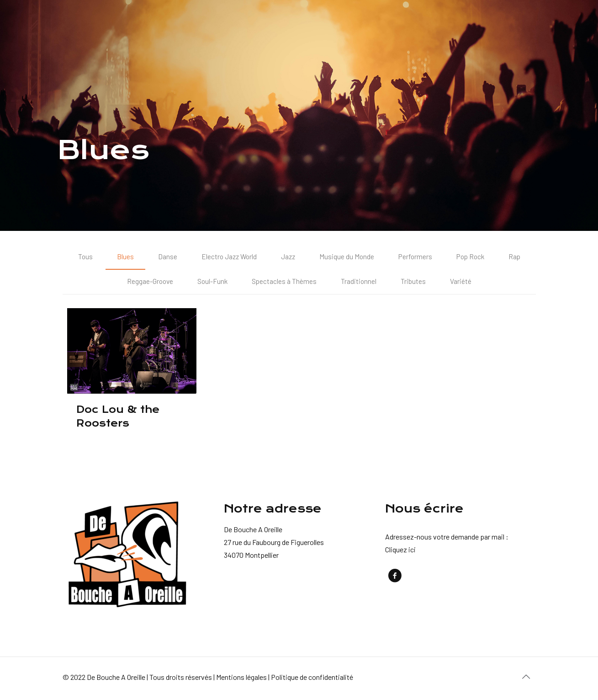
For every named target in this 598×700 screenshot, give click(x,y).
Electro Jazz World (227, 257)
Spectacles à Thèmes (285, 283)
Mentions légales (241, 679)
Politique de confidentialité (312, 679)
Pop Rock (472, 257)
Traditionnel (360, 283)
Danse (164, 257)
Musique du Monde (347, 257)
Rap (518, 257)
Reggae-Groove (149, 283)
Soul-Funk (212, 283)
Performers (416, 257)
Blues (122, 257)
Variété (462, 283)
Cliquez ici (400, 551)
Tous (82, 257)
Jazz (287, 257)
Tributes (415, 283)
